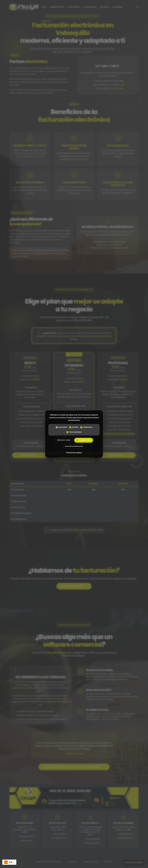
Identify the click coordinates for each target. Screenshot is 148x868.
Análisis (74, 427)
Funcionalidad (74, 432)
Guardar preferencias (74, 447)
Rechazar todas (64, 440)
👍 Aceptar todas (84, 440)
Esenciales (62, 427)
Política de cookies (74, 453)
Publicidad (86, 427)
